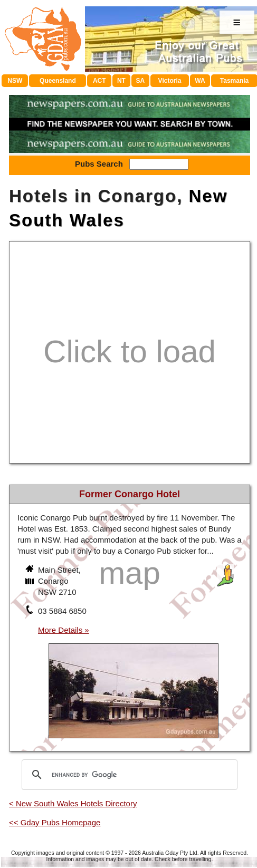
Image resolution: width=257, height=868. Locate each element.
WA (200, 81)
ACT (99, 81)
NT (121, 81)
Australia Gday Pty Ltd (169, 853)
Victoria (170, 81)
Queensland (58, 81)
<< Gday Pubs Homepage (55, 822)
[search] (128, 775)
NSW (15, 81)
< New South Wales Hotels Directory (73, 803)
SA (141, 81)
